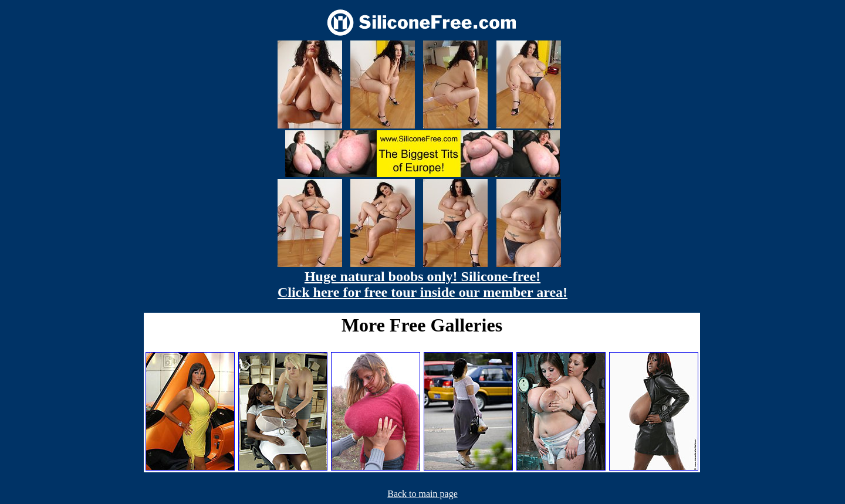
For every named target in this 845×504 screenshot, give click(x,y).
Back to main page (422, 494)
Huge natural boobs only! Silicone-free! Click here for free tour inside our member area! (422, 284)
